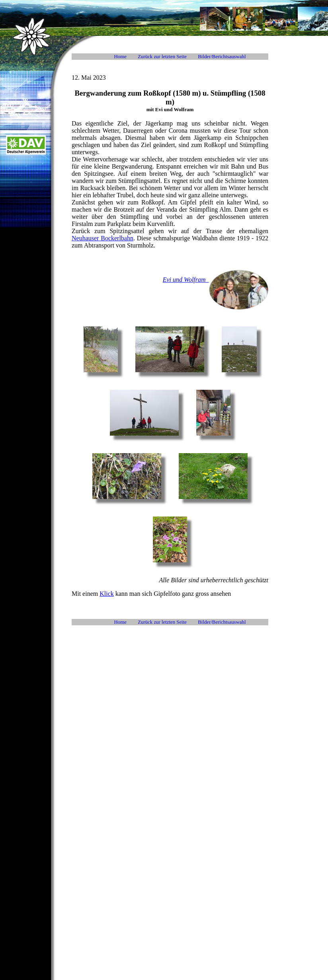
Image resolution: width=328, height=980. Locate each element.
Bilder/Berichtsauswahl (222, 57)
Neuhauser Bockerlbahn (102, 238)
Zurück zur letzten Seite (162, 57)
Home (120, 57)
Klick (107, 594)
